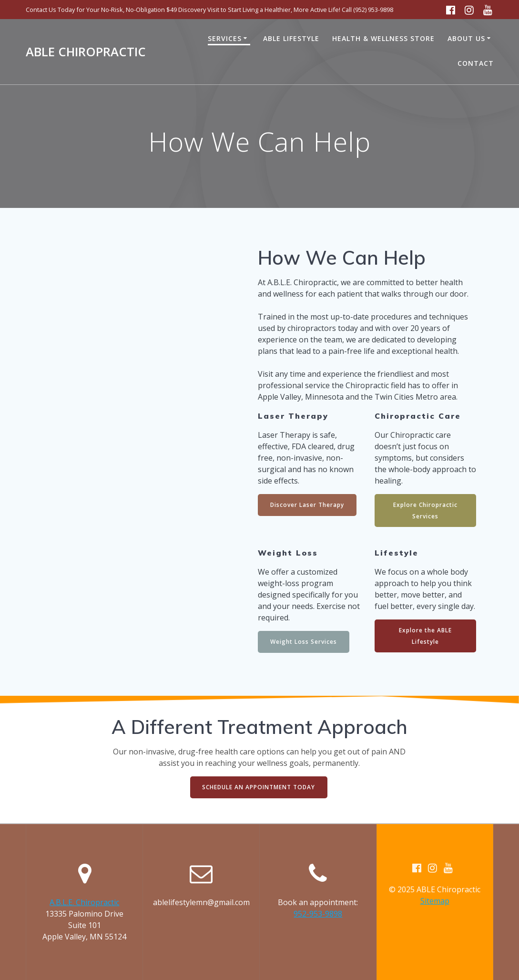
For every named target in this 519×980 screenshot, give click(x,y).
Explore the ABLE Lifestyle (425, 636)
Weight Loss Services (304, 642)
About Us (466, 38)
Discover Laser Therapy (307, 505)
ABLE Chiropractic (86, 52)
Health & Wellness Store (383, 38)
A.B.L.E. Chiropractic (84, 902)
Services (225, 38)
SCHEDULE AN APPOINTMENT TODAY (259, 788)
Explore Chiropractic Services (425, 511)
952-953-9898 (318, 914)
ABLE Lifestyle (291, 38)
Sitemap (435, 901)
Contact (476, 63)
